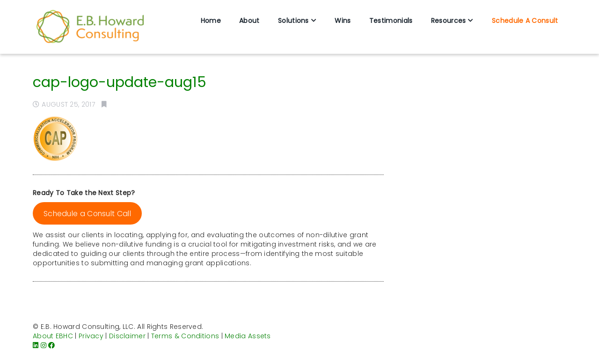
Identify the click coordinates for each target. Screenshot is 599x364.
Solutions (293, 21)
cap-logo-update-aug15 (120, 82)
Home (211, 21)
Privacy (91, 336)
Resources (449, 21)
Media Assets (248, 336)
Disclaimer (127, 336)
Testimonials (391, 21)
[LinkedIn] (36, 345)
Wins (343, 21)
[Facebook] (51, 345)
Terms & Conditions (185, 336)
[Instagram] (44, 345)
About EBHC (53, 336)
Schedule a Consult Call (87, 214)
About (249, 21)
